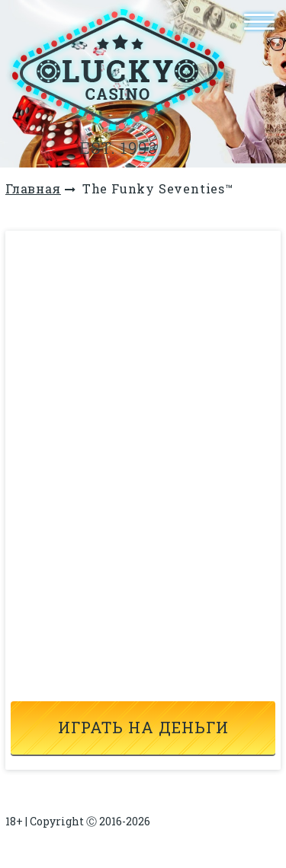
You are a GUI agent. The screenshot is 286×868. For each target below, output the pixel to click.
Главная (33, 188)
